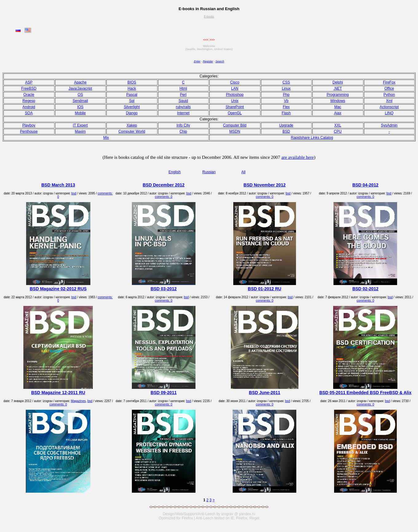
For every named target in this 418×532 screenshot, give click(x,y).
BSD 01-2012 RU (264, 289)
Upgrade (286, 125)
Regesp (29, 101)
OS (80, 95)
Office (389, 88)
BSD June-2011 (265, 393)
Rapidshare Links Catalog (312, 138)
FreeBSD (29, 88)
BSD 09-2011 (164, 393)
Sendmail (80, 101)
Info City (183, 125)
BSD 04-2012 (365, 185)
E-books (209, 16)
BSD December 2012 (164, 185)
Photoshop (235, 95)
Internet (183, 113)
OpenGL (235, 113)
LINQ (389, 113)
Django (132, 113)
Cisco (235, 82)
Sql (132, 101)
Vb (286, 101)
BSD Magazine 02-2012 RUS (58, 289)
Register (208, 61)
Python (389, 95)
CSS (286, 82)
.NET (338, 88)
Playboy (29, 125)
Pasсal (132, 95)
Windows (338, 101)
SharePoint (235, 107)
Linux (286, 88)
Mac (338, 107)
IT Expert (80, 125)
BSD (286, 131)
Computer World (132, 131)
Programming (338, 95)
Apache (80, 82)
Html (183, 88)
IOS (80, 107)
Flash (286, 113)
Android (29, 107)
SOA (29, 113)
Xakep (132, 125)
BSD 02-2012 (365, 289)
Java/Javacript (80, 88)
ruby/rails (183, 107)
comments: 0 (164, 197)
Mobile (80, 113)
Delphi (338, 82)
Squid (183, 101)
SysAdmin (389, 125)
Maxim (80, 131)
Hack (132, 88)
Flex (286, 107)
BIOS (132, 82)
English (174, 172)
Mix (106, 138)
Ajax (338, 113)
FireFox (389, 82)
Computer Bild (235, 125)
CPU (338, 131)
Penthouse (29, 131)
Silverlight (132, 107)
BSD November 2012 (264, 185)
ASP (29, 82)
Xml (389, 101)
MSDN (235, 131)
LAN (235, 88)
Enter (197, 61)
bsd (74, 193)
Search (220, 61)
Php (286, 95)
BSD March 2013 (58, 185)
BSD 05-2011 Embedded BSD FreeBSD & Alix (365, 393)
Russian (209, 172)
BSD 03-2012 (164, 289)
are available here (298, 157)
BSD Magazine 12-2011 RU (58, 393)
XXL (338, 125)
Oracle (29, 95)
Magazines (78, 401)
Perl (183, 95)
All (243, 172)
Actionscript (389, 107)
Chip (183, 131)
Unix (235, 101)
